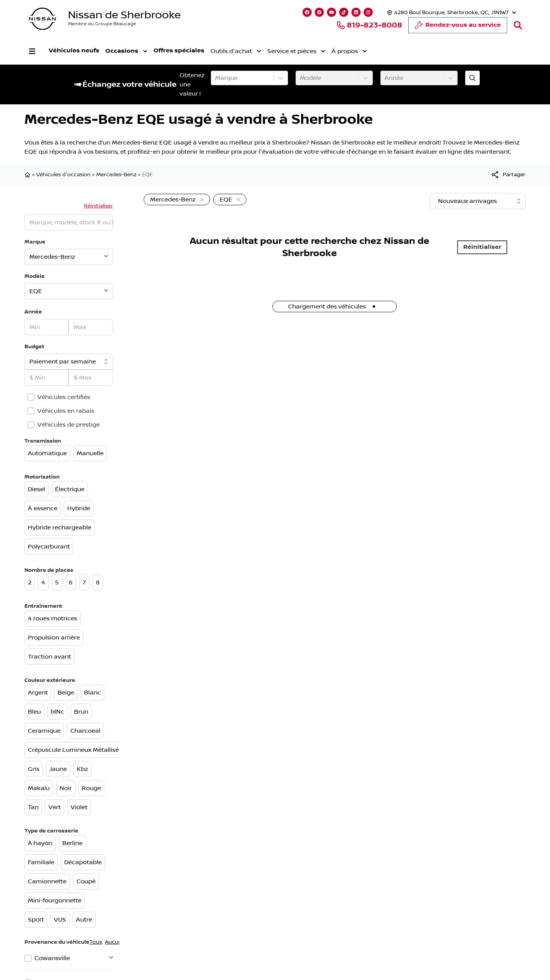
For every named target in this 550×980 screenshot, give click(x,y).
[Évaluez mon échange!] (472, 78)
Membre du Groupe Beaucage (102, 24)
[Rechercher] (518, 25)
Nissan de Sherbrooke (124, 15)
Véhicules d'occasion (63, 175)
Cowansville (52, 958)
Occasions (126, 51)
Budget (34, 346)
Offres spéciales (179, 51)
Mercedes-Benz (116, 175)
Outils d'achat (236, 51)
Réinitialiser (99, 206)
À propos (349, 51)
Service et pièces (296, 51)
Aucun (113, 942)
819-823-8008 (369, 25)
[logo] (42, 19)
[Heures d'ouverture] (451, 12)
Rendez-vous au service (458, 27)
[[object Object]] (508, 175)
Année (33, 312)
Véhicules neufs (74, 51)
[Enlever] (201, 200)
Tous (96, 942)
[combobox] (216, 78)
